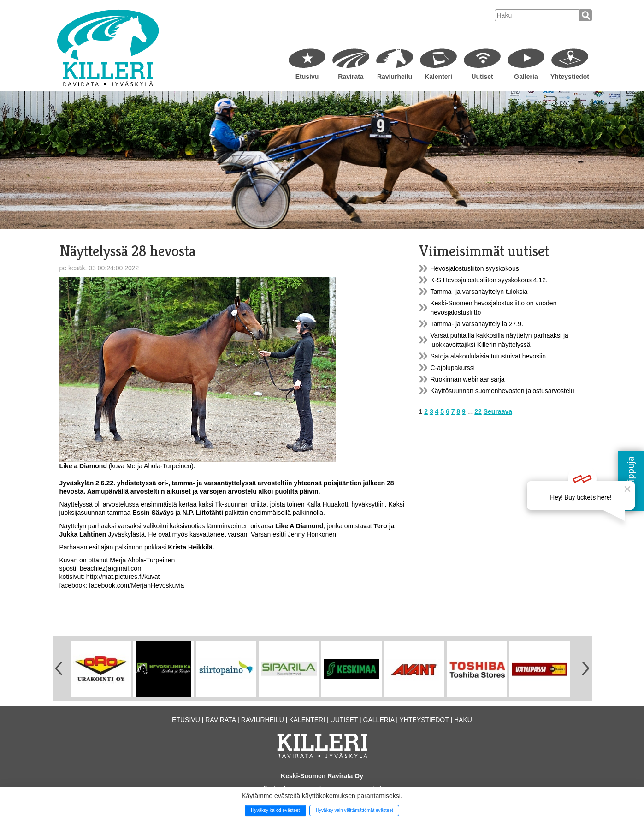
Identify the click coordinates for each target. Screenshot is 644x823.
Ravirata (351, 77)
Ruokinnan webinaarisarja (468, 379)
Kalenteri (438, 77)
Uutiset (482, 77)
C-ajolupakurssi (453, 368)
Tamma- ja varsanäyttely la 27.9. (477, 324)
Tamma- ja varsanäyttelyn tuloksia (479, 292)
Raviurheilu (395, 77)
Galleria (526, 77)
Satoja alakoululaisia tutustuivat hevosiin (488, 356)
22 (478, 411)
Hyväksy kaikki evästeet (275, 810)
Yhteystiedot (570, 77)
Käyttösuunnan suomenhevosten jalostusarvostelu (502, 391)
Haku (463, 720)
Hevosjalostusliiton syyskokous (475, 268)
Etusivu (307, 77)
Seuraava (498, 411)
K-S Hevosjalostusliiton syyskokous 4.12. (489, 280)
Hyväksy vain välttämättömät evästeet (354, 810)
